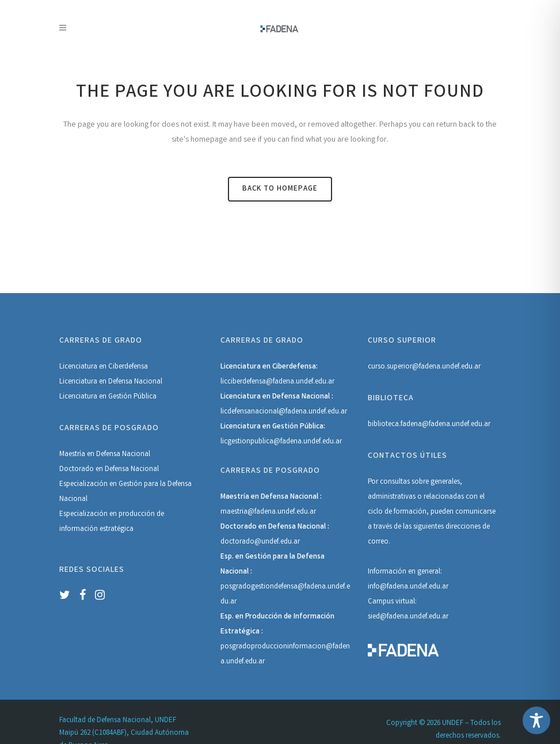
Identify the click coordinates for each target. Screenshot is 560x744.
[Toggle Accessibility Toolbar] (536, 720)
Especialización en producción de (112, 515)
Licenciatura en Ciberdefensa (104, 367)
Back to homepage (280, 189)
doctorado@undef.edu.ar (260, 542)
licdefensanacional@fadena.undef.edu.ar (284, 412)
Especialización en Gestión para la (113, 485)
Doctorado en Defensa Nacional (109, 470)
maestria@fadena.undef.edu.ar (268, 512)
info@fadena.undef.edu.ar (408, 587)
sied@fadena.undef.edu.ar (408, 617)
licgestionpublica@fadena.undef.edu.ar (281, 442)
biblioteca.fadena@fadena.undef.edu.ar (429, 425)
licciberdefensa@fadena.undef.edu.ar (277, 382)
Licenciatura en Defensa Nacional (111, 382)
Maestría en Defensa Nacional (105, 455)
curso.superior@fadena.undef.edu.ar (424, 367)
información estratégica (96, 529)
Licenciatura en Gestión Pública (108, 397)
